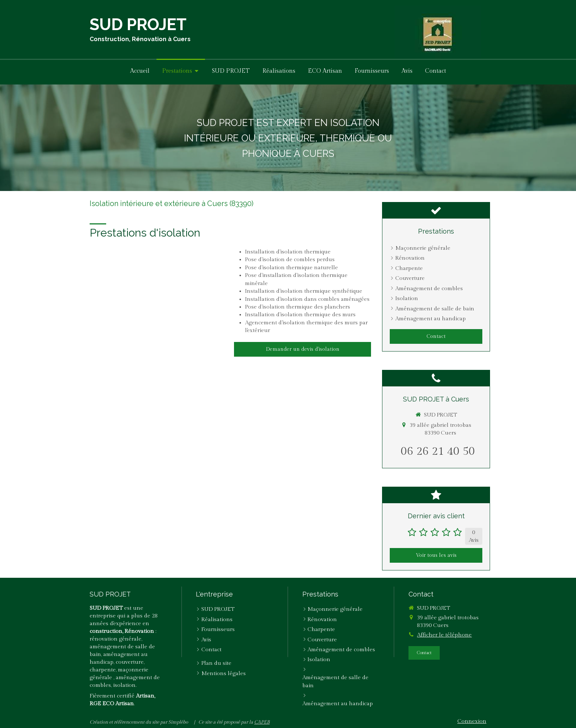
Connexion (472, 721)
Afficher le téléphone (444, 635)
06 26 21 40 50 (438, 451)
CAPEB (262, 722)
